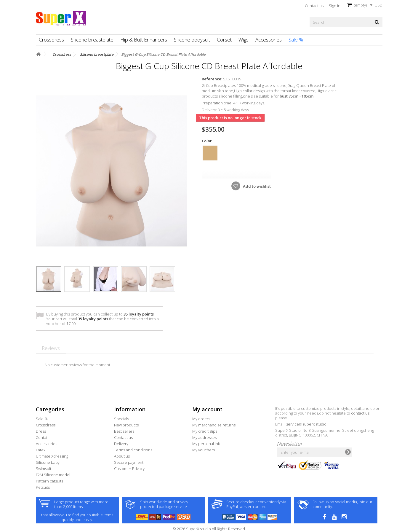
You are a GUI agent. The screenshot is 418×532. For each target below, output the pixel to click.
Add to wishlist (256, 186)
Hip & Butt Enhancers (144, 40)
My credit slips (205, 431)
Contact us (314, 6)
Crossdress (51, 40)
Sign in (335, 6)
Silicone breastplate (92, 40)
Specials (121, 419)
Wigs (244, 40)
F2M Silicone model (53, 475)
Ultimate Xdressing (52, 456)
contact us (360, 413)
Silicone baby (48, 462)
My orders (201, 419)
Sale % (296, 40)
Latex (41, 450)
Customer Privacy (129, 469)
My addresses (204, 437)
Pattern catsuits (49, 481)
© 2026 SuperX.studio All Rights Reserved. (209, 529)
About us (122, 456)
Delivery (121, 444)
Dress (41, 431)
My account (207, 409)
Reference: (212, 79)
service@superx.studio (306, 424)
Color (207, 141)
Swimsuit (44, 469)
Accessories (269, 40)
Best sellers (124, 431)
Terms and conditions (133, 450)
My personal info (207, 444)
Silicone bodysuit (192, 40)
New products (126, 425)
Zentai (41, 437)
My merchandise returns (214, 425)
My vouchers (204, 450)
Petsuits (43, 487)
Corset (224, 40)
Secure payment (129, 462)
